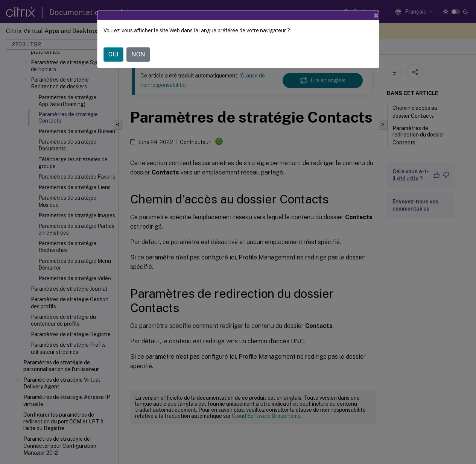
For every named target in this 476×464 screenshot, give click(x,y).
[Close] (376, 15)
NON (138, 54)
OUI (113, 54)
